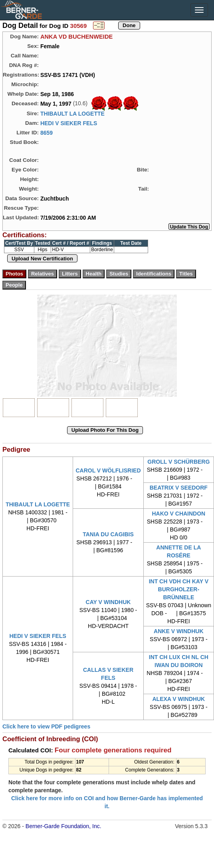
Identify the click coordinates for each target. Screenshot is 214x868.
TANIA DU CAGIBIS (108, 534)
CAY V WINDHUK (108, 602)
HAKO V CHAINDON (178, 514)
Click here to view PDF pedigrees (46, 726)
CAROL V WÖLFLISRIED (108, 470)
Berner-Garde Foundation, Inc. (63, 826)
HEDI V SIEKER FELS (69, 123)
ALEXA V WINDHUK (178, 699)
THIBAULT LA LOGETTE (72, 114)
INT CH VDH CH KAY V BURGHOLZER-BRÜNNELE (179, 589)
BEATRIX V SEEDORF (179, 488)
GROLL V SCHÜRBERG (178, 462)
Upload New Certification (42, 259)
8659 (47, 133)
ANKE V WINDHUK (178, 631)
